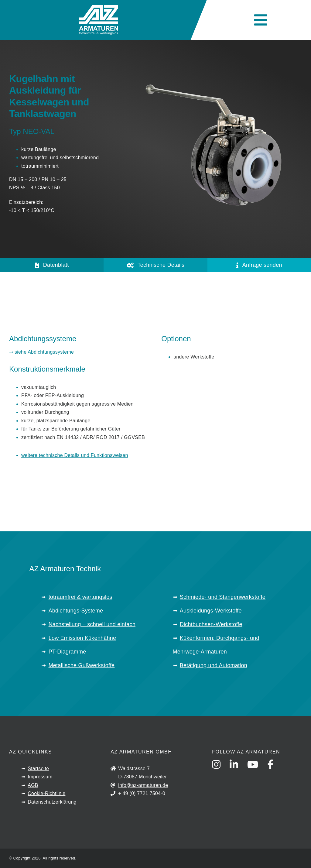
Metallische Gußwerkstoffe (82, 665)
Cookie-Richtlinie (46, 793)
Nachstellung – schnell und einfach (92, 624)
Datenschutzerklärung (52, 802)
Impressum (40, 777)
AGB (33, 785)
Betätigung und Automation (214, 665)
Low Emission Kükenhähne (82, 638)
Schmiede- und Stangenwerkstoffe (223, 597)
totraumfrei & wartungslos (80, 597)
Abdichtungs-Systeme (76, 611)
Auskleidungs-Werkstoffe (211, 611)
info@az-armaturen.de (143, 785)
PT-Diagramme (67, 652)
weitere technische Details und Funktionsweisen (75, 455)
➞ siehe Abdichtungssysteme (41, 352)
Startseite (38, 769)
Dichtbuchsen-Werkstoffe (211, 624)
